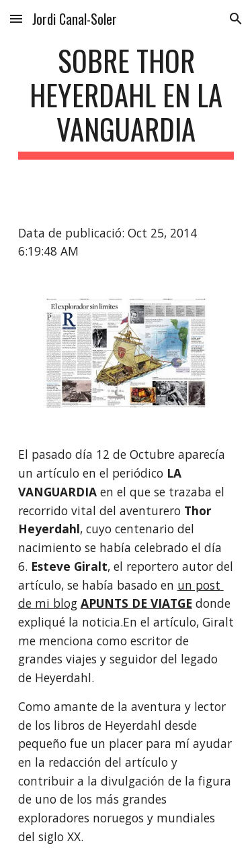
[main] (126, 101)
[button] (16, 18)
